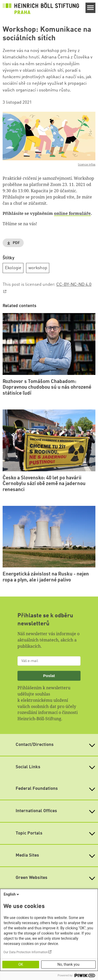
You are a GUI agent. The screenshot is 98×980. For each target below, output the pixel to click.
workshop (38, 268)
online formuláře (72, 213)
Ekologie (13, 268)
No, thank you (68, 964)
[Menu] (91, 8)
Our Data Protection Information (26, 952)
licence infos (87, 165)
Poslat (49, 676)
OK (21, 964)
